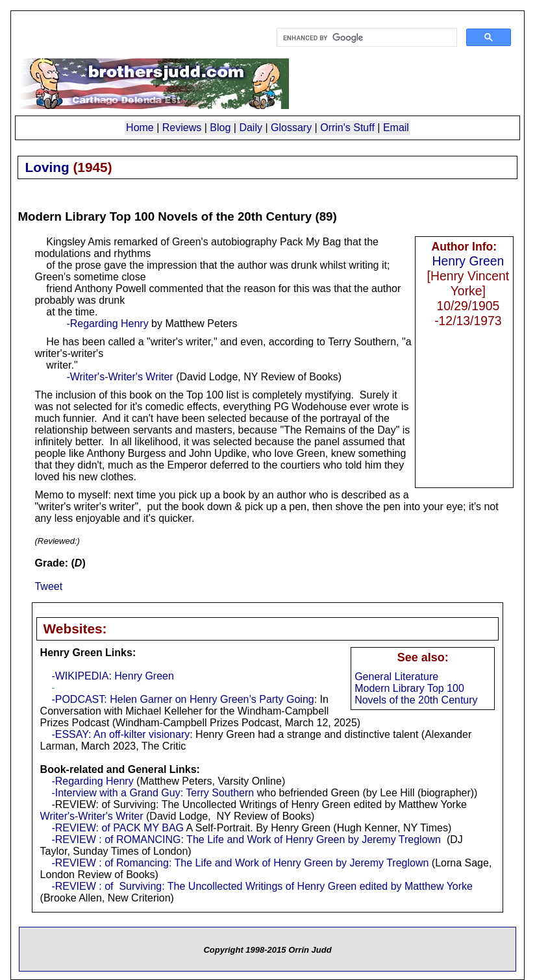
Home (140, 128)
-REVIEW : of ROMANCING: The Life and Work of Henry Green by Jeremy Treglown (246, 839)
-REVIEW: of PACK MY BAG (118, 828)
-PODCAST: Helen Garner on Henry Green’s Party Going (182, 699)
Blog (220, 128)
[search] (366, 38)
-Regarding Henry (107, 324)
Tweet (48, 586)
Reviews (182, 128)
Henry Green (468, 261)
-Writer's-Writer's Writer (119, 377)
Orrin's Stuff (347, 128)
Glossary (291, 128)
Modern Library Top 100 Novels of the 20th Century (416, 694)
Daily (251, 128)
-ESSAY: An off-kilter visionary (120, 734)
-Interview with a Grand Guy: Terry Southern (153, 793)
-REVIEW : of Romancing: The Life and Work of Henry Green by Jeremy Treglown (240, 863)
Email (396, 128)
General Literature (396, 677)
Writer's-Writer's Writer (92, 816)
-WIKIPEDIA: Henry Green (113, 676)
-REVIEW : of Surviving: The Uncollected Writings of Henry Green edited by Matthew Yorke (262, 886)
